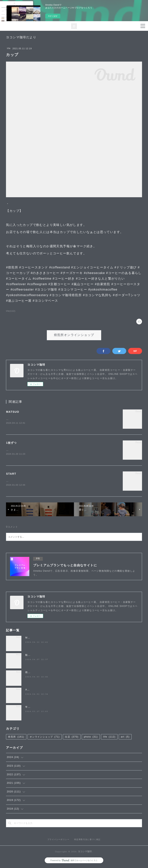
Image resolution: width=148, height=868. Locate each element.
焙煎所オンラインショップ (74, 335)
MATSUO (13, 412)
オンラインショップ (45, 738)
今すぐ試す (53, 16)
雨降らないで (33, 673)
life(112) (11, 311)
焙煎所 (16, 738)
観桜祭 (29, 656)
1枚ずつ (11, 443)
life (9, 48)
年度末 (29, 708)
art (125, 738)
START (11, 474)
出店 (72, 738)
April (28, 690)
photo (91, 738)
